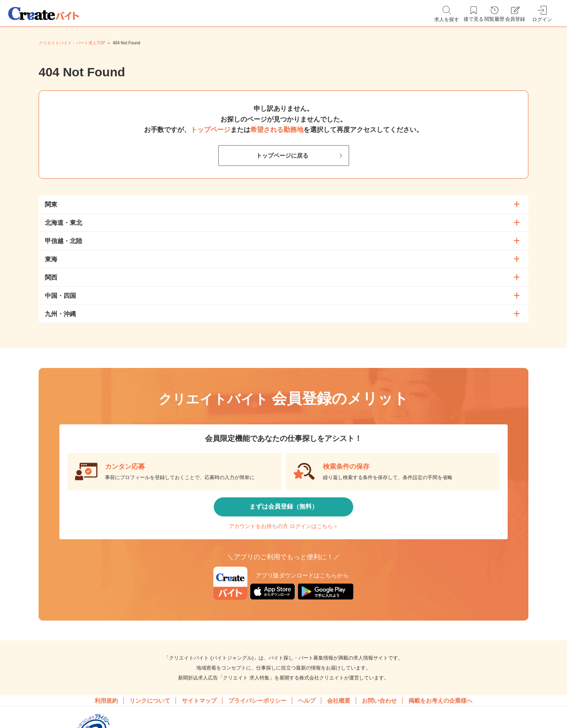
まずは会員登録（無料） (283, 510)
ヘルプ (307, 716)
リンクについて (150, 716)
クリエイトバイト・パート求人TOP (72, 43)
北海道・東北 (64, 223)
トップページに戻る (282, 156)
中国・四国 (60, 296)
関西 (51, 277)
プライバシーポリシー (257, 716)
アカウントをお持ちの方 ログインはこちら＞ (283, 535)
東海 (51, 259)
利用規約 (106, 716)
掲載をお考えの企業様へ (440, 716)
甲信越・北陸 (64, 241)
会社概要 (339, 716)
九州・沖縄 (60, 314)
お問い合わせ (379, 716)
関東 (51, 204)
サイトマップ (199, 716)
